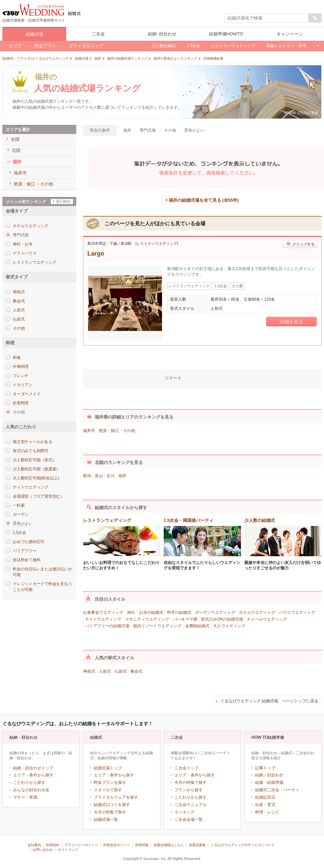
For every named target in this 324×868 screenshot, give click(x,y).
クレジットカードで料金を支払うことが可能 (42, 587)
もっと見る (317, 46)
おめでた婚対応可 (29, 542)
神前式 (19, 292)
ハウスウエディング (297, 612)
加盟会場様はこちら (169, 845)
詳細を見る (291, 322)
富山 (99, 476)
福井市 (89, 431)
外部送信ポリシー (117, 845)
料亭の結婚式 (179, 612)
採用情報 (142, 845)
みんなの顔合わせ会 (31, 790)
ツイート (173, 378)
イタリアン (23, 385)
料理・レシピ (267, 812)
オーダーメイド (27, 394)
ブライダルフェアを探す (116, 797)
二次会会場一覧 (189, 820)
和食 (17, 358)
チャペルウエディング (267, 619)
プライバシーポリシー (81, 845)
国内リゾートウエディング (157, 626)
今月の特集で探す (110, 812)
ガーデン (21, 514)
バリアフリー (25, 551)
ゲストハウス (25, 253)
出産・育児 (265, 805)
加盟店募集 (197, 845)
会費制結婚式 (197, 626)
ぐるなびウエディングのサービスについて (243, 845)
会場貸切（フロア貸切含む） (38, 496)
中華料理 (21, 367)
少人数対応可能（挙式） (34, 460)
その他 (19, 328)
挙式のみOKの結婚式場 (222, 619)
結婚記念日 (265, 797)
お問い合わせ (43, 850)
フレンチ (21, 376)
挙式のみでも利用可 (31, 451)
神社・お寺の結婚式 (145, 612)
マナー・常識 (25, 797)
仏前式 (19, 319)
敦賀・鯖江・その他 (117, 431)
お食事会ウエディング (103, 612)
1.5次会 (19, 533)
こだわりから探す (29, 782)
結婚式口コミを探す (112, 805)
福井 (122, 476)
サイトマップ (68, 850)
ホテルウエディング (31, 226)
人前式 (19, 310)
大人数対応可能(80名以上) (36, 478)
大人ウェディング (229, 626)
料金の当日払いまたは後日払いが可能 (42, 572)
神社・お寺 (23, 244)
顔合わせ (275, 775)
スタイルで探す (108, 790)
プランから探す (189, 790)
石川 (111, 476)
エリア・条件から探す (33, 775)
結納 (259, 775)
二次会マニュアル (191, 805)
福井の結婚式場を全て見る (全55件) (204, 200)
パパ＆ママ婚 (185, 619)
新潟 (87, 476)
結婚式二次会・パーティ (277, 790)
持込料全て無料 (27, 560)
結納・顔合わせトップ (33, 768)
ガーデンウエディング (215, 612)
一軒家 (19, 505)
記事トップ (265, 768)
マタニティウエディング (147, 619)
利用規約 (53, 845)
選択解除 (63, 201)
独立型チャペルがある (33, 442)
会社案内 (34, 845)
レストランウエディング (34, 262)
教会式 (19, 301)
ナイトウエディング (31, 487)
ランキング (185, 812)
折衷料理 (21, 403)
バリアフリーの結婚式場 (107, 626)
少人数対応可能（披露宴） (36, 469)
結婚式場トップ (108, 768)
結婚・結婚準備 (269, 782)
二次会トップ (187, 768)
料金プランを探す (110, 782)
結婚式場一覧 (106, 820)
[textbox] (267, 18)
